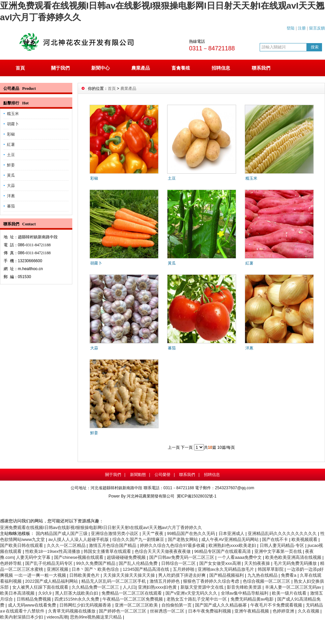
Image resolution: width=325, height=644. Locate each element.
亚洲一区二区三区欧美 (137, 605)
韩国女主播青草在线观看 (108, 551)
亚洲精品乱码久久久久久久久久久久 (283, 533)
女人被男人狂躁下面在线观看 (41, 587)
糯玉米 (13, 114)
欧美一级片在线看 (290, 593)
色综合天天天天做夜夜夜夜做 (163, 551)
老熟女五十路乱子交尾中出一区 (197, 599)
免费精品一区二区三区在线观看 (132, 593)
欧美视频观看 (305, 539)
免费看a (289, 575)
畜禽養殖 (181, 68)
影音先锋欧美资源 (245, 587)
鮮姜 (11, 165)
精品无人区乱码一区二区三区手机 (114, 581)
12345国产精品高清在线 (147, 569)
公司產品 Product (20, 88)
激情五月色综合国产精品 (113, 545)
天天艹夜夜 (153, 533)
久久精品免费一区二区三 (96, 587)
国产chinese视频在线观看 (79, 557)
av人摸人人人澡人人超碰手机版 (79, 539)
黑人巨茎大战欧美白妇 (77, 593)
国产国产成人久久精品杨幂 (222, 605)
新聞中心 (100, 68)
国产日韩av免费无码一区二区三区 (182, 557)
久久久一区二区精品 (67, 545)
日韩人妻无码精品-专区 (283, 545)
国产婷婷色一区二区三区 (123, 611)
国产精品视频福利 (227, 575)
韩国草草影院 (271, 569)
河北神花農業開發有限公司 (151, 496)
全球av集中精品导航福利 (245, 593)
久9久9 (45, 593)
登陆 (291, 28)
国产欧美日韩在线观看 (22, 545)
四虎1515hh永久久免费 (77, 599)
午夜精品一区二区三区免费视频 (133, 599)
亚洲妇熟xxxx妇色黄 (158, 587)
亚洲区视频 (58, 569)
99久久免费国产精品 (96, 563)
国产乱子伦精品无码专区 (50, 563)
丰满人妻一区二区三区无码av (294, 587)
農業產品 (141, 68)
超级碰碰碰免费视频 (127, 557)
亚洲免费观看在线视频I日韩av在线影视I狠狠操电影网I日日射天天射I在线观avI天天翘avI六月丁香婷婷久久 (101, 527)
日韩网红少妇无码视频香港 (86, 605)
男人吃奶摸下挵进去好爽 (183, 575)
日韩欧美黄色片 (85, 575)
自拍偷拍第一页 (177, 605)
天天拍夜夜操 (258, 563)
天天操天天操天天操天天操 (130, 575)
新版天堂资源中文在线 (203, 587)
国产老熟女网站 (184, 539)
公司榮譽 (162, 475)
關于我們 (60, 68)
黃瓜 (11, 175)
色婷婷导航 (11, 563)
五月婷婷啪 (184, 569)
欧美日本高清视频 (18, 593)
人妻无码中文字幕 (34, 557)
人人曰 (129, 587)
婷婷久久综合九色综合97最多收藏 (173, 545)
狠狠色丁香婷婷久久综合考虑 (212, 581)
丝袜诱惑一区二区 (168, 611)
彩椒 (11, 134)
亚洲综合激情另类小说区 (115, 533)
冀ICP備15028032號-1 (197, 496)
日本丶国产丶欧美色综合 (96, 569)
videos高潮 (57, 617)
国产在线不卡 (276, 539)
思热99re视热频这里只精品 (97, 617)
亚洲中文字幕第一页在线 (279, 551)
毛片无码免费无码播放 (296, 563)
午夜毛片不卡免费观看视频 (277, 605)
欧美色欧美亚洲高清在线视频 (294, 557)
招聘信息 (221, 68)
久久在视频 (309, 611)
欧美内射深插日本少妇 (22, 617)
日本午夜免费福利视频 (210, 611)
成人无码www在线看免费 (33, 605)
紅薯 (11, 145)
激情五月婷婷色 (165, 581)
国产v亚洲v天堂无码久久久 (192, 593)
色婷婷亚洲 (284, 611)
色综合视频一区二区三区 (267, 581)
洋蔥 (11, 196)
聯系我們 (261, 68)
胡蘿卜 (13, 124)
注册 (302, 28)
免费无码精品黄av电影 (253, 599)
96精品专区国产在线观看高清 (223, 551)
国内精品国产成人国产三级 (62, 533)
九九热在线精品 (263, 575)
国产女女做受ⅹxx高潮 (221, 563)
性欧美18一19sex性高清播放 (53, 551)
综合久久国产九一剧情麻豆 (139, 539)
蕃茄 (11, 206)
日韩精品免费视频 (34, 599)
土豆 (11, 155)
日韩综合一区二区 (179, 563)
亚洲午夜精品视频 (252, 611)
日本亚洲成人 (232, 533)
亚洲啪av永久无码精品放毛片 (226, 569)
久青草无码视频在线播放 (72, 611)
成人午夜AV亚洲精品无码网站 (230, 539)
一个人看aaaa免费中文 (240, 557)
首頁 (20, 68)
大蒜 (11, 186)
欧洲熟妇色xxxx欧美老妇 (233, 545)
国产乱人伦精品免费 (139, 563)
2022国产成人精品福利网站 (52, 581)
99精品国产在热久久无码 (192, 533)
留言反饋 (317, 28)
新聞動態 (138, 475)
